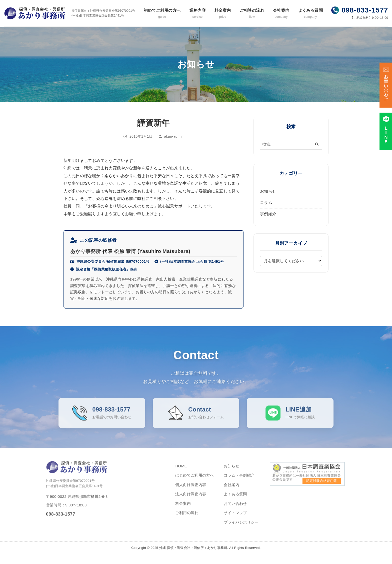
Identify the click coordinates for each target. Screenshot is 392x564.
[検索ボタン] (317, 144)
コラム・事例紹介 (239, 481)
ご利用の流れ (187, 519)
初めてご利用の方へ (162, 14)
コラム (266, 203)
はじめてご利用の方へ (194, 481)
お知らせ (268, 191)
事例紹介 (268, 214)
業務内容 (197, 14)
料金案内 (223, 14)
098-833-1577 (365, 10)
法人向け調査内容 (191, 500)
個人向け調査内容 (191, 491)
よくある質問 (310, 14)
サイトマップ (235, 519)
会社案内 (281, 14)
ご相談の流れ (252, 14)
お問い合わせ (235, 509)
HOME (181, 472)
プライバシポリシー (241, 528)
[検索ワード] (291, 144)
